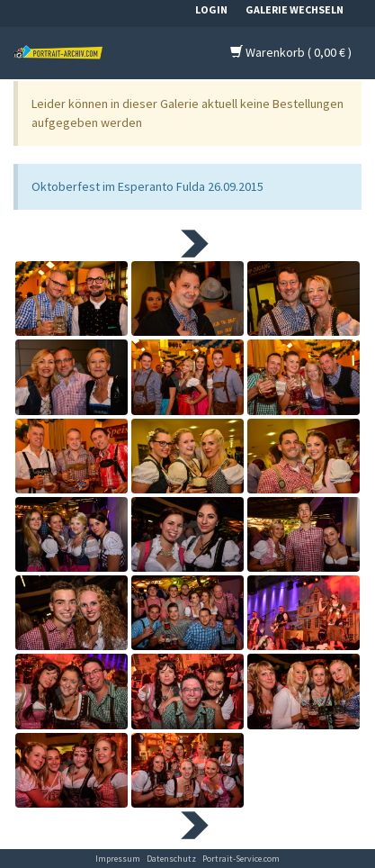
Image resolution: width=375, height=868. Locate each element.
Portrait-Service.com (241, 859)
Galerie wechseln (295, 9)
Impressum (118, 859)
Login (211, 9)
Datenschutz (171, 859)
